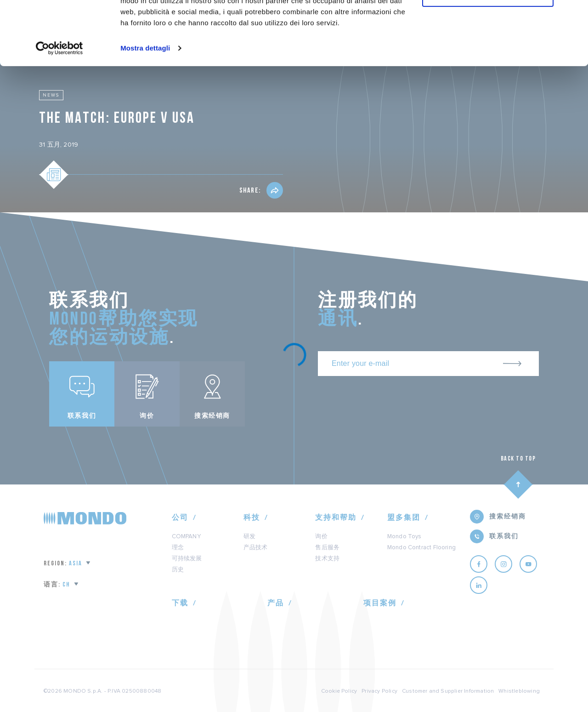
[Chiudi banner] (574, 14)
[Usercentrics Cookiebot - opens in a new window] (59, 103)
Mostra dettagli (145, 103)
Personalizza (488, 50)
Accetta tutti (488, 23)
